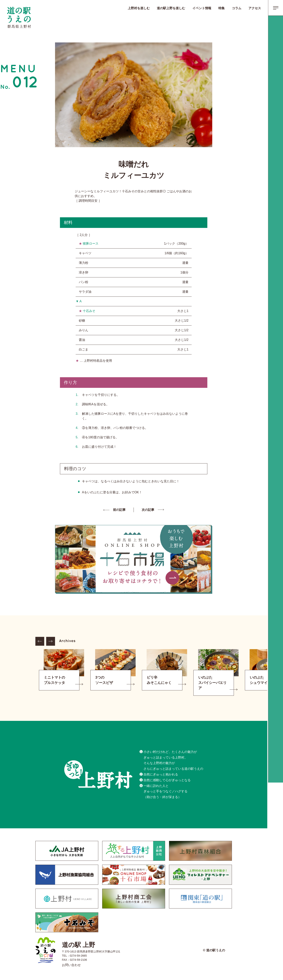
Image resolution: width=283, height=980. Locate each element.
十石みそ (89, 311)
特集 (221, 8)
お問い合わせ (71, 965)
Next (51, 641)
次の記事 (148, 510)
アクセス (255, 8)
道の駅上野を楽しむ (171, 8)
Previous (40, 641)
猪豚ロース (91, 244)
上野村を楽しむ (139, 8)
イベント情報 (202, 8)
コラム (237, 8)
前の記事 (119, 510)
